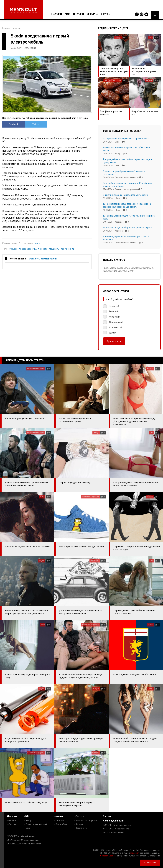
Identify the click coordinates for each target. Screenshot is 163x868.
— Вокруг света (80, 828)
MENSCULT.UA (21, 836)
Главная (6, 28)
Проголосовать (114, 341)
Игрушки (79, 14)
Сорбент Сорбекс (108, 856)
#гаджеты (54, 249)
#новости (43, 249)
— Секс (27, 828)
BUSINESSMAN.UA (23, 840)
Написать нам (150, 863)
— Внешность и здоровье (85, 820)
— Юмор (27, 820)
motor (38, 243)
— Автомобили (60, 824)
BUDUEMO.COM (24, 844)
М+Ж (67, 14)
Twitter (36, 124)
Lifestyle (92, 14)
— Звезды (12, 824)
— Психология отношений (36, 824)
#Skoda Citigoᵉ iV (28, 249)
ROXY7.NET (117, 825)
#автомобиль (68, 249)
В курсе (105, 14)
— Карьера (78, 824)
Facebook (14, 124)
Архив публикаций (114, 821)
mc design (135, 853)
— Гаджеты (59, 820)
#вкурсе (13, 249)
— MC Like (11, 820)
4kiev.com (114, 832)
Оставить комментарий (43, 259)
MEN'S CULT (116, 829)
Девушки (56, 14)
